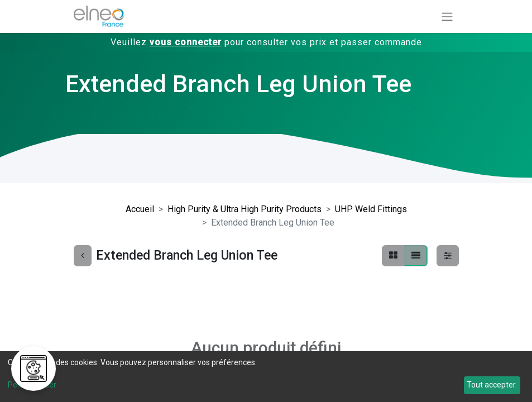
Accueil (140, 209)
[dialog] (266, 377)
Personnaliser (32, 385)
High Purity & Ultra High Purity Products (245, 209)
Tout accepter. (492, 385)
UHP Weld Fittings (371, 209)
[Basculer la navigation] (447, 16)
